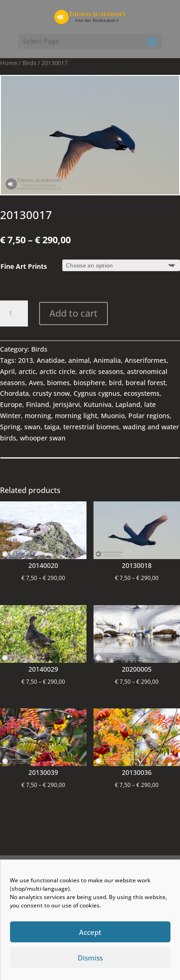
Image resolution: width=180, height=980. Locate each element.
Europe (11, 404)
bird (115, 383)
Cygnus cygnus (97, 393)
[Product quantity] (14, 313)
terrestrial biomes (91, 427)
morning (38, 416)
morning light (76, 416)
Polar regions (149, 416)
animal (79, 360)
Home (9, 63)
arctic (27, 371)
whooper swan (43, 438)
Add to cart (73, 313)
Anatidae (51, 360)
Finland (38, 404)
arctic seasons (101, 371)
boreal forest (146, 383)
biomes (58, 383)
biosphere (89, 383)
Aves (36, 383)
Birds (29, 63)
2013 (26, 360)
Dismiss (90, 958)
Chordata (14, 393)
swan (32, 427)
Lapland (128, 404)
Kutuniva (98, 404)
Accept (90, 932)
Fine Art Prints (24, 266)
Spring (10, 427)
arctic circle (57, 371)
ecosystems (142, 393)
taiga (52, 427)
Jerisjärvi (67, 404)
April (7, 371)
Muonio (113, 416)
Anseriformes (146, 360)
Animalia (107, 360)
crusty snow (51, 393)
